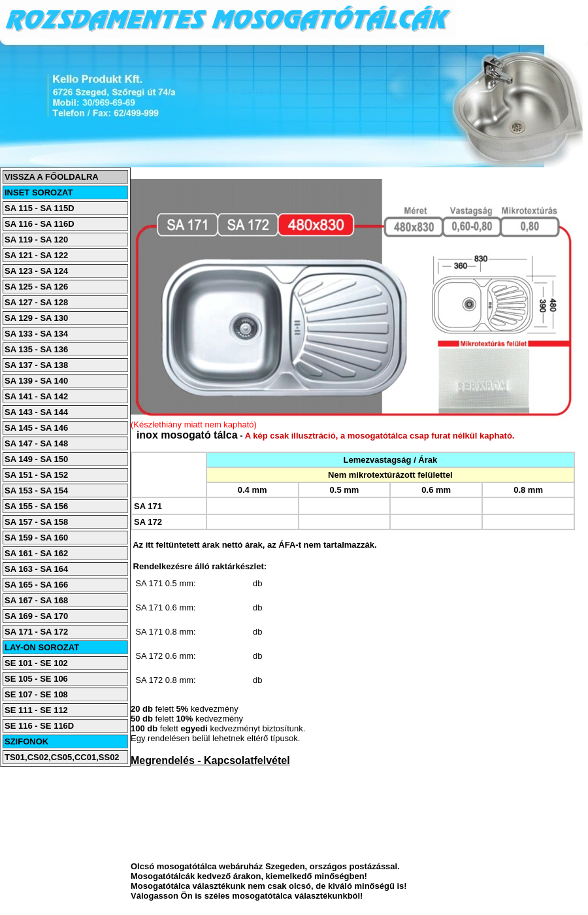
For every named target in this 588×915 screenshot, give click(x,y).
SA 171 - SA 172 (36, 632)
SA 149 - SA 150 (36, 459)
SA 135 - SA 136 (36, 349)
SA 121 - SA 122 (36, 255)
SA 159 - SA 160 (36, 538)
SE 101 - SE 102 (36, 663)
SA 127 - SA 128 (36, 302)
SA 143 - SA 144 (36, 412)
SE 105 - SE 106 (36, 679)
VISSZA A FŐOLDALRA (52, 177)
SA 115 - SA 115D (40, 208)
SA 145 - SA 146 (36, 428)
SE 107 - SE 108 (36, 694)
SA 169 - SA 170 (36, 616)
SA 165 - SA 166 (36, 585)
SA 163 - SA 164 (36, 569)
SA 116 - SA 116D (40, 224)
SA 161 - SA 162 (36, 553)
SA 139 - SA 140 (36, 381)
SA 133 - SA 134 (36, 334)
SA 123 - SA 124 (36, 271)
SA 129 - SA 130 (36, 318)
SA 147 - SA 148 (36, 443)
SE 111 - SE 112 (36, 710)
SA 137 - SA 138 (36, 365)
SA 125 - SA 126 (36, 287)
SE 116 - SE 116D (39, 726)
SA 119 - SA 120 (36, 240)
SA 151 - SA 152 (36, 475)
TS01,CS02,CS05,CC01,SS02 (62, 757)
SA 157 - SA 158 (36, 522)
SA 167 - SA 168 (36, 600)
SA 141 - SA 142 (36, 396)
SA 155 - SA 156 (36, 506)
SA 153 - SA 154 (36, 491)
